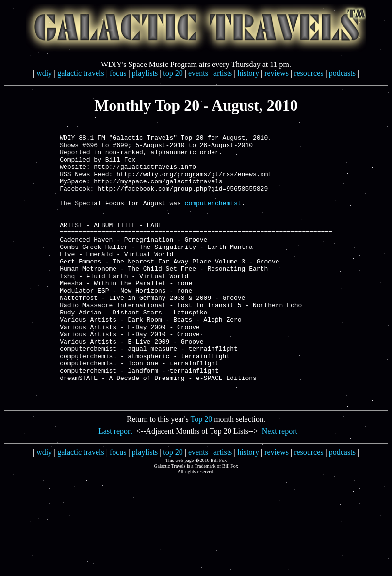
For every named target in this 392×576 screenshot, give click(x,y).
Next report (280, 485)
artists (223, 73)
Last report (115, 485)
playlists (145, 73)
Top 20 (202, 473)
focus (118, 73)
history (248, 73)
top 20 (173, 73)
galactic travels (81, 73)
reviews (277, 73)
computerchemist (213, 219)
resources (309, 73)
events (198, 73)
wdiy (44, 73)
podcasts (342, 73)
